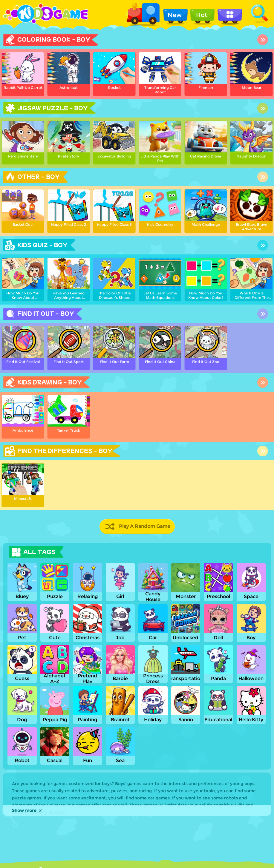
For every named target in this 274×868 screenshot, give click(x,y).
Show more (27, 810)
